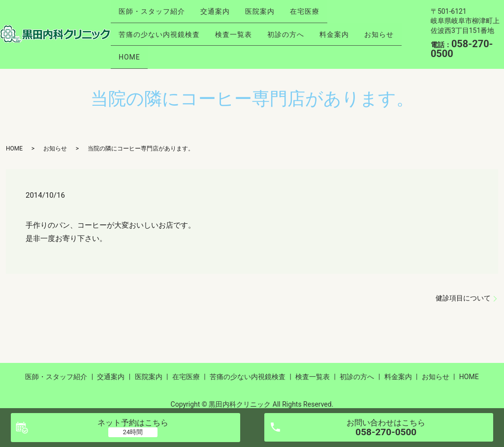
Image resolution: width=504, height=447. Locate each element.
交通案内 (223, 13)
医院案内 (273, 13)
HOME (182, 44)
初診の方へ (299, 29)
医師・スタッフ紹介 (154, 13)
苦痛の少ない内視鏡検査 (162, 29)
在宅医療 (323, 13)
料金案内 (353, 29)
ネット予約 (133, 423)
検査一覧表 (241, 29)
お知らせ (136, 44)
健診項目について (463, 288)
